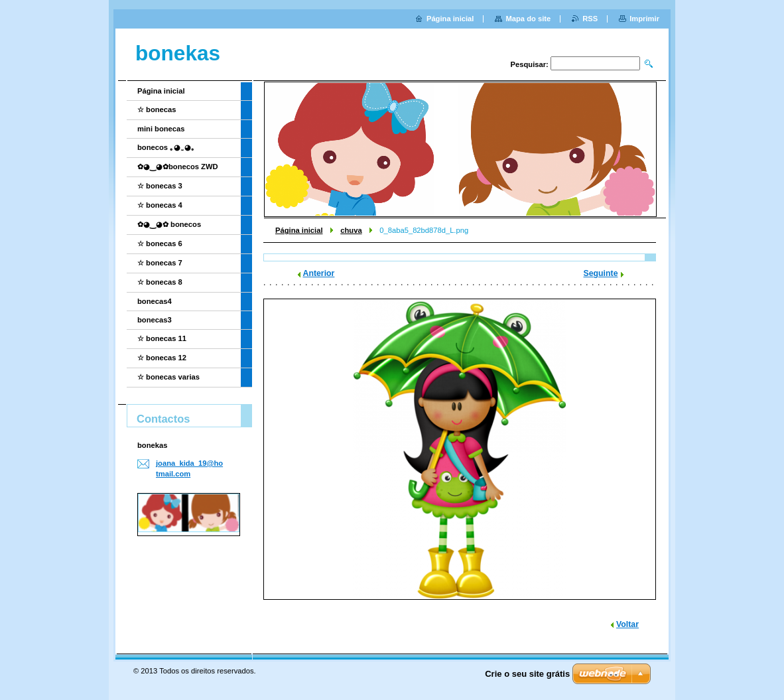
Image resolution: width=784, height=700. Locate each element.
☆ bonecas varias (168, 377)
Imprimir (644, 19)
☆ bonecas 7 (160, 263)
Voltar (627, 624)
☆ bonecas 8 (160, 282)
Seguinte (601, 273)
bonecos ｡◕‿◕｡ (166, 147)
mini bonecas (161, 129)
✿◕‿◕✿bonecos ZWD (178, 167)
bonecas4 (155, 301)
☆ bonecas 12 (162, 358)
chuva (351, 230)
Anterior (319, 273)
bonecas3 (155, 320)
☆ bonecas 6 (160, 244)
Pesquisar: (530, 64)
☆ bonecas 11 (162, 338)
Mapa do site (528, 19)
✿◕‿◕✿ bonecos (169, 224)
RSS (590, 19)
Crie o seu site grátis (527, 674)
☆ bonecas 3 (160, 186)
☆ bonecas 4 (160, 205)
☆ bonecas (157, 109)
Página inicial (299, 230)
